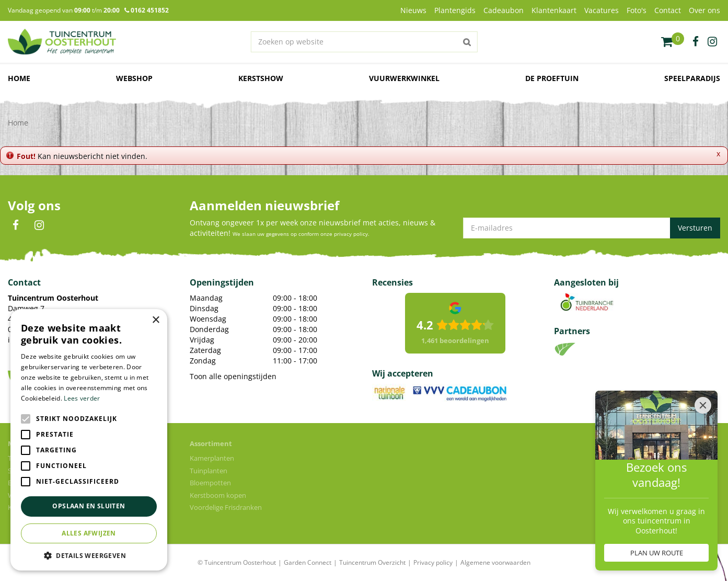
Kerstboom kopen (218, 495)
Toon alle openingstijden (233, 376)
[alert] (89, 440)
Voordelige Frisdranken (226, 507)
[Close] (703, 405)
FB (16, 225)
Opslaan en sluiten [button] (89, 506)
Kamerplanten (212, 458)
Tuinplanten (209, 471)
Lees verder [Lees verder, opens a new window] (82, 398)
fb (696, 42)
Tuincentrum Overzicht (372, 562)
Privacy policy (433, 562)
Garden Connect (308, 562)
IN (39, 225)
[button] (89, 555)
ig (712, 42)
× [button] (155, 320)
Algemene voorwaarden (495, 562)
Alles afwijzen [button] (89, 533)
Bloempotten (210, 483)
